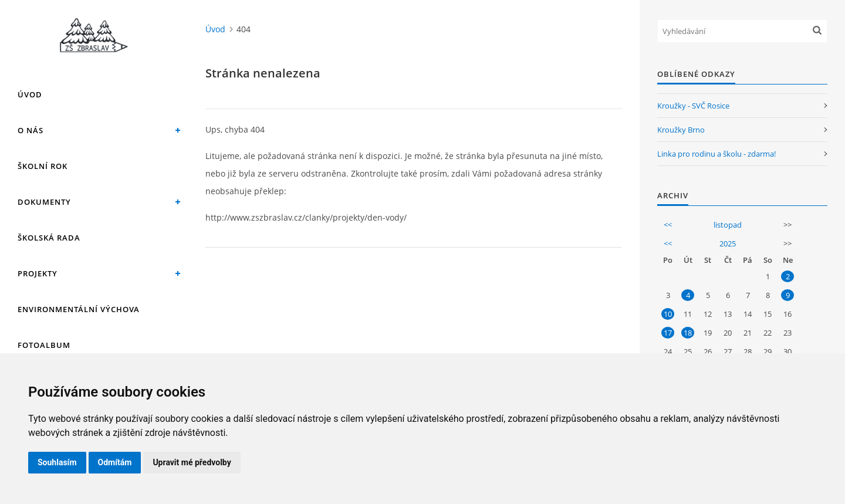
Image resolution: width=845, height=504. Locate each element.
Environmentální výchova (79, 309)
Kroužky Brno (681, 130)
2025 (728, 243)
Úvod (30, 94)
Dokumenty (44, 202)
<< (668, 225)
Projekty (38, 273)
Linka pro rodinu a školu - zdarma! (716, 154)
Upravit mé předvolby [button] (192, 462)
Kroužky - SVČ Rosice (693, 106)
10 (668, 314)
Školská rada (49, 238)
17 (668, 333)
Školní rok (43, 166)
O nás (31, 130)
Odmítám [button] (115, 462)
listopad (728, 225)
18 (688, 333)
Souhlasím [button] (57, 462)
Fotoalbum (44, 345)
